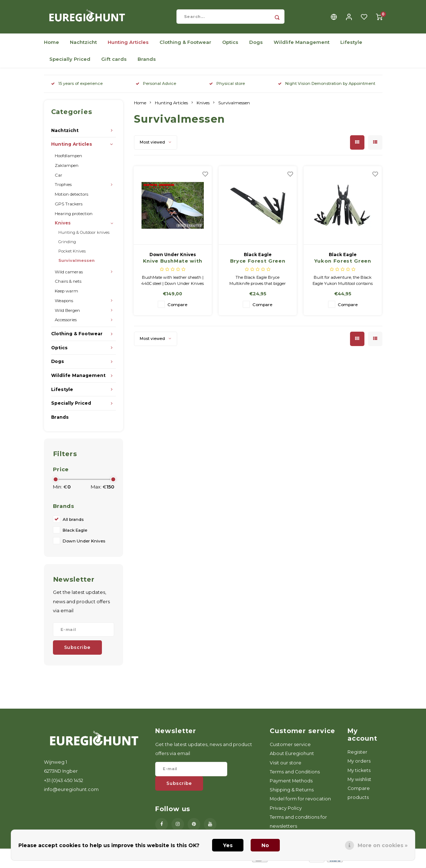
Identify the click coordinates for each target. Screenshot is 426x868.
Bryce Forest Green (258, 264)
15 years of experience (77, 86)
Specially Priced (70, 62)
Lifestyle (351, 45)
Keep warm (66, 294)
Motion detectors (71, 197)
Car (59, 178)
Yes (228, 845)
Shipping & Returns (292, 792)
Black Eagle (75, 533)
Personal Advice (156, 86)
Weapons (64, 303)
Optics (230, 45)
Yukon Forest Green (343, 264)
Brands (147, 62)
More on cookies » (383, 845)
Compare (177, 307)
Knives (63, 226)
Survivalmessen (77, 263)
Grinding (67, 244)
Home (51, 45)
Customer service (290, 747)
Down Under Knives (84, 544)
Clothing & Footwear (185, 45)
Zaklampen (67, 168)
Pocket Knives (72, 254)
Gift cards (114, 62)
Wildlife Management (302, 45)
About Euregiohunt (292, 756)
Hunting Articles (128, 45)
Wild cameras (69, 274)
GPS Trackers (69, 206)
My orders (359, 764)
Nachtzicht (83, 45)
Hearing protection (74, 216)
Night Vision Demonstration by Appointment (327, 86)
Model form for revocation (300, 802)
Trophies (63, 187)
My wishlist (359, 782)
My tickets (359, 773)
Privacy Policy (286, 811)
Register (357, 755)
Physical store (227, 86)
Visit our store (286, 765)
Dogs (256, 45)
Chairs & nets (68, 284)
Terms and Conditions (295, 774)
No (265, 845)
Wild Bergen (67, 313)
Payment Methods (291, 783)
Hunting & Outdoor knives (84, 235)
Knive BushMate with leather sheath (173, 264)
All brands (73, 522)
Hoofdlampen (68, 158)
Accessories (66, 323)
